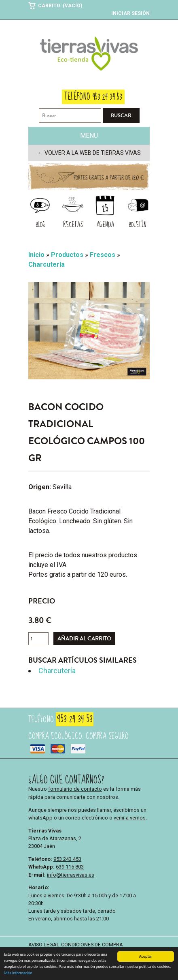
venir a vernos (130, 818)
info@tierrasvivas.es (71, 875)
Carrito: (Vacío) (60, 6)
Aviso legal (44, 945)
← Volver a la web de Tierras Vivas (89, 153)
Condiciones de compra (92, 945)
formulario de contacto (75, 789)
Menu (89, 136)
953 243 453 (67, 859)
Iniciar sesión (130, 13)
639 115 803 (70, 867)
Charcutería (57, 671)
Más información (18, 974)
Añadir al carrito (84, 639)
